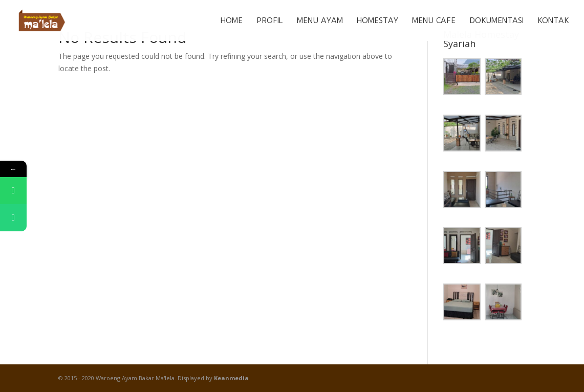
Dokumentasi (496, 21)
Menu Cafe (434, 21)
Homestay (377, 21)
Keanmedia (231, 378)
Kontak (553, 21)
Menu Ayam (320, 21)
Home (232, 21)
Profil (270, 21)
